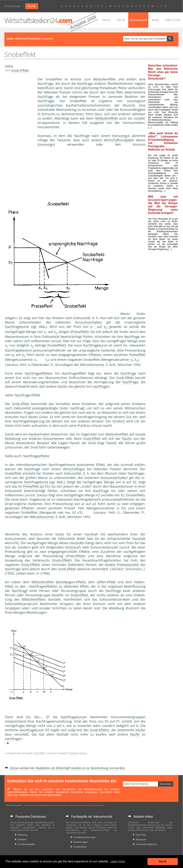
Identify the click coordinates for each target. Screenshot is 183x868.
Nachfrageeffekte (38, 373)
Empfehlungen (13, 6)
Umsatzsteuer (79, 847)
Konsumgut (121, 136)
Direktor (119, 421)
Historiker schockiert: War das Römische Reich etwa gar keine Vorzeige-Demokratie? (163, 72)
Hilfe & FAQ (173, 20)
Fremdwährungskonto (145, 844)
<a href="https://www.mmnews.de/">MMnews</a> (19, 137)
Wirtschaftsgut (74, 469)
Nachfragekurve (17, 327)
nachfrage (100, 386)
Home (106, 20)
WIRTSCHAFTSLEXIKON (28, 39)
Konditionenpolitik (25, 844)
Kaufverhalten (39, 434)
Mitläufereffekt (104, 79)
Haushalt (91, 534)
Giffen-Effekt (106, 582)
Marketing (21, 835)
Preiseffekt (79, 332)
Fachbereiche (138, 20)
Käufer (63, 386)
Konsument (52, 439)
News (155, 20)
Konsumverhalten (88, 322)
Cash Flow (139, 835)
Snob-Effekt (20, 70)
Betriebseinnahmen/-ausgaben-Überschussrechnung (65, 805)
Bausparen (140, 840)
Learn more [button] (118, 861)
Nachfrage (45, 84)
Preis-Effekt (76, 556)
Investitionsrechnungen (83, 837)
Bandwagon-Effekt (71, 582)
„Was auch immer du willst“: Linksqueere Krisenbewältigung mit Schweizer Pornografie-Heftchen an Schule (163, 141)
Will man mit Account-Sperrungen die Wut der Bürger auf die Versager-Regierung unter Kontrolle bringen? (163, 205)
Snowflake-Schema (78, 753)
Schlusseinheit (31, 805)
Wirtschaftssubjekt (118, 140)
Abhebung (13, 439)
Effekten (95, 355)
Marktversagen (79, 842)
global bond (98, 805)
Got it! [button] (163, 861)
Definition (21, 840)
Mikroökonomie (92, 365)
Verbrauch (73, 547)
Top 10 (121, 20)
